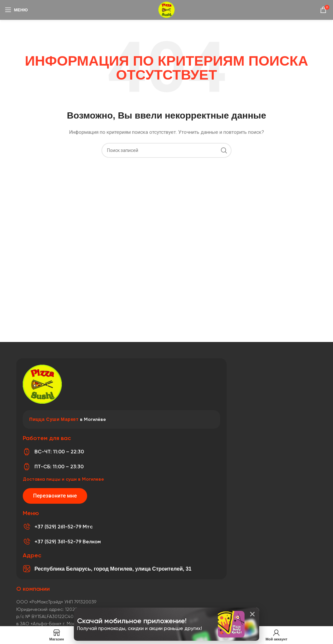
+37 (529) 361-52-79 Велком (68, 542)
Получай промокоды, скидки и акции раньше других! (140, 628)
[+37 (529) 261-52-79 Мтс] (27, 527)
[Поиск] (166, 150)
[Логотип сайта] (166, 9)
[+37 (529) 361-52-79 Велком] (27, 542)
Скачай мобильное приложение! (133, 621)
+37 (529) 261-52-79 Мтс (64, 527)
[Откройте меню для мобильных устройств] (16, 10)
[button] (252, 614)
